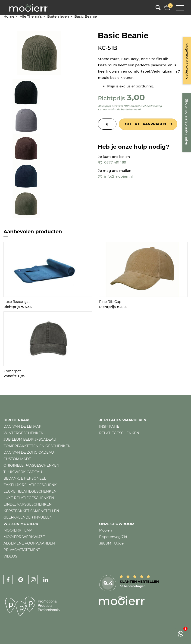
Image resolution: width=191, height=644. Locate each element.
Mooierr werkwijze (24, 537)
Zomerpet (12, 371)
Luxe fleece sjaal (17, 302)
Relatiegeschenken (119, 433)
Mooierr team (18, 530)
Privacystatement (22, 550)
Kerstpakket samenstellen (31, 511)
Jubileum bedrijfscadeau (30, 439)
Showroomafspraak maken (187, 123)
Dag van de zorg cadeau (29, 452)
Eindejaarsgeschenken (28, 504)
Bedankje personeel (25, 478)
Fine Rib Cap (110, 302)
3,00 (136, 97)
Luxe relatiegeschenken (29, 498)
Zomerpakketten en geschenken (37, 446)
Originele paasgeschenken (31, 465)
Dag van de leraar (22, 426)
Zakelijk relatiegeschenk (30, 485)
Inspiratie (109, 426)
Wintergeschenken (23, 433)
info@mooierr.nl (115, 176)
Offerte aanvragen (145, 124)
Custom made (17, 459)
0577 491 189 (112, 162)
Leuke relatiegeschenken (30, 491)
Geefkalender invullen (28, 517)
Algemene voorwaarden (29, 543)
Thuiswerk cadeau (23, 472)
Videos (10, 556)
